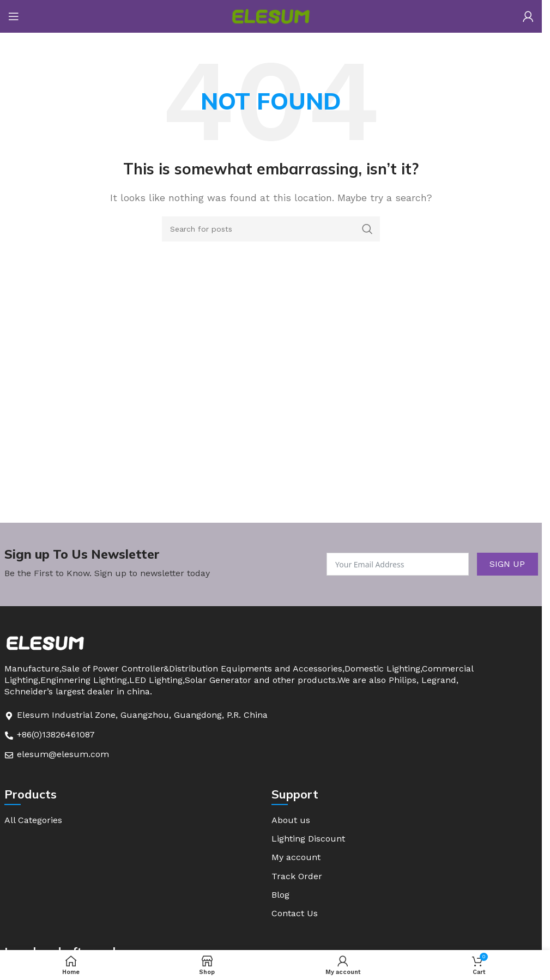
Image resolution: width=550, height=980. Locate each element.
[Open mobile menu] (14, 16)
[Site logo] (271, 16)
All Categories (33, 820)
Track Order (297, 877)
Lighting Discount (308, 839)
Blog (280, 896)
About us (291, 820)
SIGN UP (507, 564)
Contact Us (295, 915)
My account (296, 858)
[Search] (271, 229)
